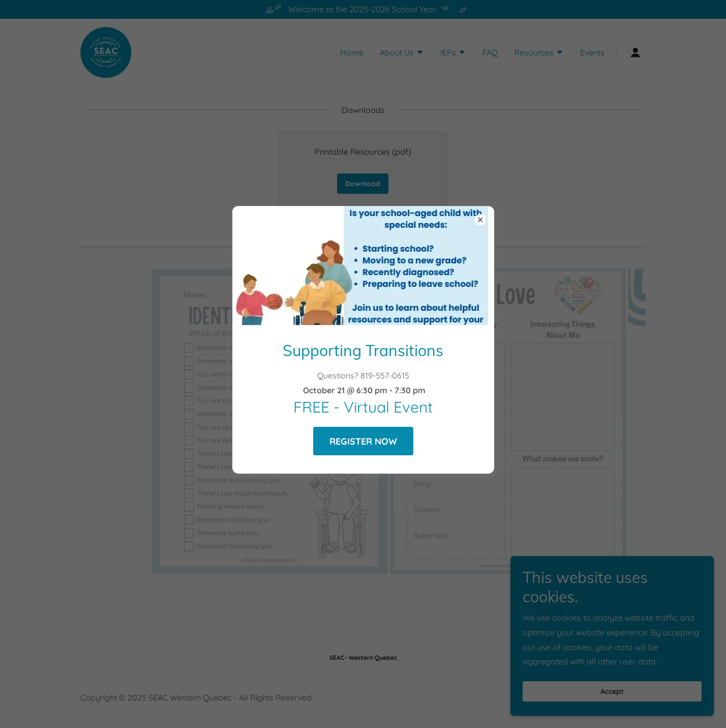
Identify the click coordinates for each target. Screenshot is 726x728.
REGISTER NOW (363, 441)
